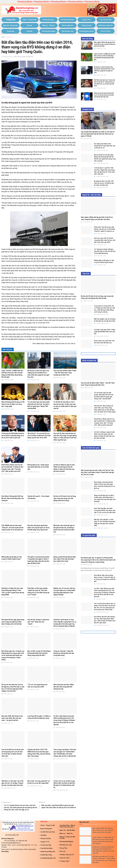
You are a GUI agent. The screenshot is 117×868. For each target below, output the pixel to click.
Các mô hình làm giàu (48, 832)
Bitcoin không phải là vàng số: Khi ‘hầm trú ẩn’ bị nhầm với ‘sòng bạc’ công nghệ (13, 404)
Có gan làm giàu (46, 845)
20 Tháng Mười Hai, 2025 (101, 336)
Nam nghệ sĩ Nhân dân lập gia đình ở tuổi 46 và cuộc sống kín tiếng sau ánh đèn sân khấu (105, 44)
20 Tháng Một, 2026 (33, 441)
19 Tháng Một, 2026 (7, 474)
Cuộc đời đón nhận (106, 20)
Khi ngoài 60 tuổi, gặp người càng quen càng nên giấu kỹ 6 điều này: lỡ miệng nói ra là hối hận (13, 622)
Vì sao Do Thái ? (106, 31)
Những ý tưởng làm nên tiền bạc (67, 837)
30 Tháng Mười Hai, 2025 (9, 788)
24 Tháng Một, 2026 (7, 380)
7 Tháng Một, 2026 (33, 627)
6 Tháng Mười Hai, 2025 (101, 188)
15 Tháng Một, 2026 (33, 501)
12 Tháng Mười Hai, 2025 (101, 625)
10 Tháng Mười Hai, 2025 (101, 177)
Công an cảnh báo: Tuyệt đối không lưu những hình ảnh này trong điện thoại (64, 653)
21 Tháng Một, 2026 (33, 411)
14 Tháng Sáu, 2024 (7, 57)
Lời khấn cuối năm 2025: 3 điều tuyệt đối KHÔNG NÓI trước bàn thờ (105, 332)
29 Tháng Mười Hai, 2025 (61, 790)
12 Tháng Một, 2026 (59, 535)
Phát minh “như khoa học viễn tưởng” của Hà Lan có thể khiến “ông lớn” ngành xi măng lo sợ (105, 229)
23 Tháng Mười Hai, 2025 (101, 528)
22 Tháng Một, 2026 (7, 409)
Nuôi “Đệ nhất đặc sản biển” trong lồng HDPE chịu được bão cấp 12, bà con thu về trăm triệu (105, 510)
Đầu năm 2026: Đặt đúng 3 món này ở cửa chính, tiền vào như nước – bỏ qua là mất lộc (12, 718)
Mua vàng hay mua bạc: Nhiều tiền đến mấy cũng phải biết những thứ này (64, 687)
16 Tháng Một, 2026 (7, 503)
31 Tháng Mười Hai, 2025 (61, 759)
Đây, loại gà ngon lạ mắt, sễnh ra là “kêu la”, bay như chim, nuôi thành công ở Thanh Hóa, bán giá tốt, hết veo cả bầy (97, 472)
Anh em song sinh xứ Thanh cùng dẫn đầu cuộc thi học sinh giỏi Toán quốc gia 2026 (105, 240)
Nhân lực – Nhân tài (48, 25)
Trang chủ (10, 20)
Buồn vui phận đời (67, 25)
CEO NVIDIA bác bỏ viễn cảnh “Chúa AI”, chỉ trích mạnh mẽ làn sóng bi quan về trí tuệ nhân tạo (12, 528)
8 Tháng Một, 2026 (59, 597)
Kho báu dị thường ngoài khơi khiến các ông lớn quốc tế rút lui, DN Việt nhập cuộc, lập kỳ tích (39, 528)
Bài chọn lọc (10, 37)
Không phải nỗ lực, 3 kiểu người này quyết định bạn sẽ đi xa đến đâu (38, 467)
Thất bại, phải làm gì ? (67, 20)
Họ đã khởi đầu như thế (86, 31)
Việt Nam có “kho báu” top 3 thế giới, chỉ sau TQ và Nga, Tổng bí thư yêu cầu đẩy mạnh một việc (12, 783)
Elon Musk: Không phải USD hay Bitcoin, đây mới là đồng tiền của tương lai (13, 498)
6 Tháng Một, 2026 (7, 662)
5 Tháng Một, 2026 (7, 694)
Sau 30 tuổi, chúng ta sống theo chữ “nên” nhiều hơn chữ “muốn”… (38, 622)
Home (3, 37)
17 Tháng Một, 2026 (59, 474)
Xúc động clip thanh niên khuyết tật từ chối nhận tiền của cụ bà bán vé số (105, 146)
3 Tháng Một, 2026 (59, 692)
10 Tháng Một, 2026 (33, 566)
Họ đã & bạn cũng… (49, 20)
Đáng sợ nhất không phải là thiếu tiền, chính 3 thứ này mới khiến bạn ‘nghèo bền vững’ (65, 559)
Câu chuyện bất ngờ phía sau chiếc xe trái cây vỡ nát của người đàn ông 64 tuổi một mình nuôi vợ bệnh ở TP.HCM (98, 134)
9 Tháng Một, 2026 (7, 597)
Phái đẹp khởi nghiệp (48, 31)
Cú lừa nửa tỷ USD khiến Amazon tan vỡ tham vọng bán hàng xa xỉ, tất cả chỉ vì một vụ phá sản (13, 436)
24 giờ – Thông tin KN (29, 20)
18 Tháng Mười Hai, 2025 (101, 612)
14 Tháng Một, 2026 (59, 503)
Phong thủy (10, 31)
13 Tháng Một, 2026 (33, 533)
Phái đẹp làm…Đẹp (68, 31)
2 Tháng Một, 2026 (33, 721)
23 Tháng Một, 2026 (59, 378)
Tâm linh (29, 25)
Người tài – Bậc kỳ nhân (10, 25)
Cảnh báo (29, 31)
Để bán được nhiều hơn (106, 25)
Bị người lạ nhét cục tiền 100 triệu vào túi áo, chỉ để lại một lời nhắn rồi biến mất (104, 183)
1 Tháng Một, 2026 (59, 727)
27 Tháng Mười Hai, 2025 (101, 150)
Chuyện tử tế (45, 842)
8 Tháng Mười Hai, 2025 (101, 345)
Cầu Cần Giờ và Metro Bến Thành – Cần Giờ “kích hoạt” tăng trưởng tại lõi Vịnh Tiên (65, 373)
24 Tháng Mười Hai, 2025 (101, 163)
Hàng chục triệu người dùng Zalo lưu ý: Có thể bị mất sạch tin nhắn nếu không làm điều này (104, 95)
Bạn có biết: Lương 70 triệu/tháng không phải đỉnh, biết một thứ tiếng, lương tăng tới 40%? (39, 653)
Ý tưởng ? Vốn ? (87, 20)
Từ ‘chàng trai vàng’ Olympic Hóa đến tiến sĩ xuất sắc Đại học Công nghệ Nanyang (105, 251)
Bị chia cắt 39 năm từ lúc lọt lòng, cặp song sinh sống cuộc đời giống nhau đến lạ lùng (65, 498)
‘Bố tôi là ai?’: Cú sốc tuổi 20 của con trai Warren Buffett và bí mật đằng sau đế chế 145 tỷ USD (39, 436)
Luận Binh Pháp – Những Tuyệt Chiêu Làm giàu (67, 826)
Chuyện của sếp (86, 25)
